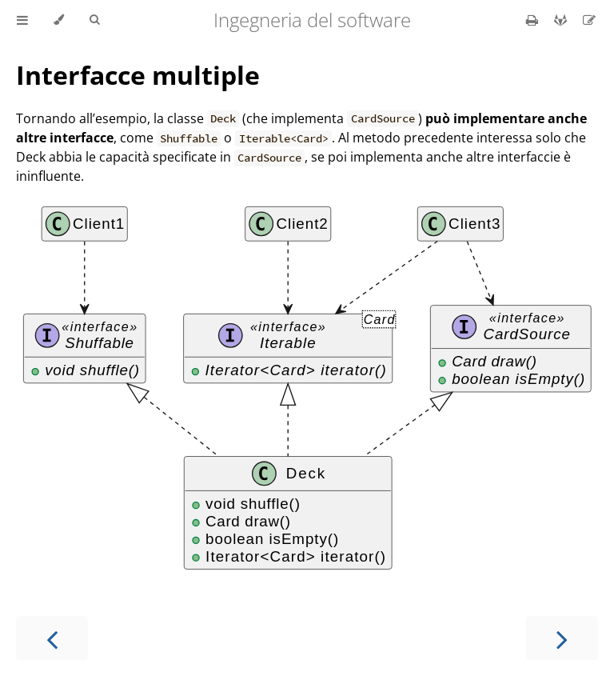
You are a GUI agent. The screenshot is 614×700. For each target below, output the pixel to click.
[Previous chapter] (52, 638)
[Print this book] (534, 20)
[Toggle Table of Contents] (22, 20)
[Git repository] (562, 20)
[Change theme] (59, 20)
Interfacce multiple (138, 75)
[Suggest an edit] (589, 20)
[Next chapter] (562, 638)
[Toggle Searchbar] (94, 20)
